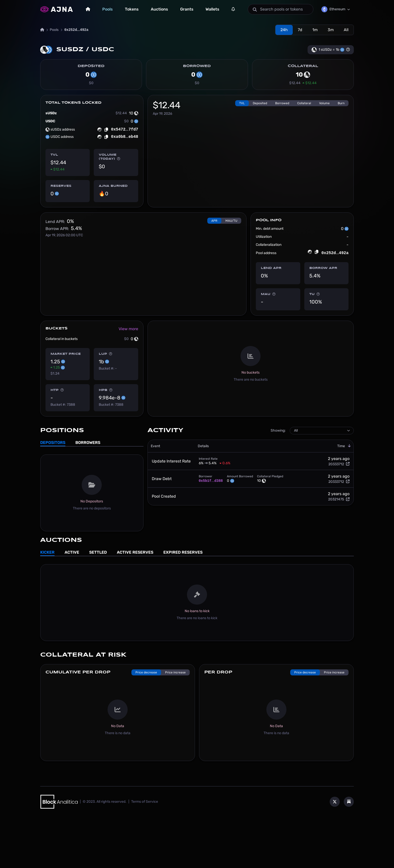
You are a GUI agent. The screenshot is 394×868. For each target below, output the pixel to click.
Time (344, 495)
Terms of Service (145, 851)
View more (128, 378)
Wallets (212, 9)
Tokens (132, 9)
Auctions (159, 9)
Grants (187, 9)
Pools (108, 9)
